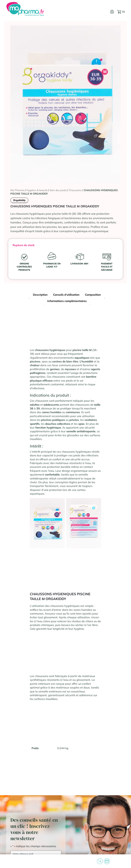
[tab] (40, 295)
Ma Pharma (17, 190)
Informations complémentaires (67, 301)
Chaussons (75, 190)
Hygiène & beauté (37, 190)
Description (40, 295)
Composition (93, 295)
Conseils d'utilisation (66, 295)
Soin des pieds (58, 190)
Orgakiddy (19, 200)
